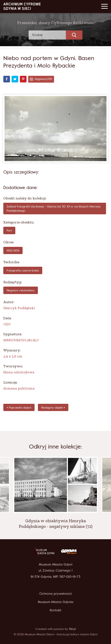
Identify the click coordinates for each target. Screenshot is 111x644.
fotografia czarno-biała (23, 270)
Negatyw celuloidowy (21, 290)
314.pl (72, 629)
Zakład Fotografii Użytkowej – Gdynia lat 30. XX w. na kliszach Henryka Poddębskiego (54, 208)
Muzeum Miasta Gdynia (55, 602)
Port (9, 230)
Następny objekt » (53, 407)
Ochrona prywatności (56, 593)
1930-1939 (13, 250)
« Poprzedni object (19, 407)
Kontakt (55, 610)
